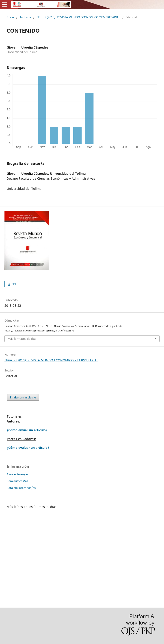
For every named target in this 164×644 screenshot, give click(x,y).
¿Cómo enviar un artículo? (27, 430)
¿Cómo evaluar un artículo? (28, 448)
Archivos (25, 17)
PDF (14, 284)
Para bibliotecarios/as (21, 488)
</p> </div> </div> (82, 554)
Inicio (10, 17)
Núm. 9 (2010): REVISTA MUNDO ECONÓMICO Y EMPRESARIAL (78, 17)
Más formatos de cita (22, 339)
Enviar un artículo (23, 397)
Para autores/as (17, 481)
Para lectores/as (17, 474)
